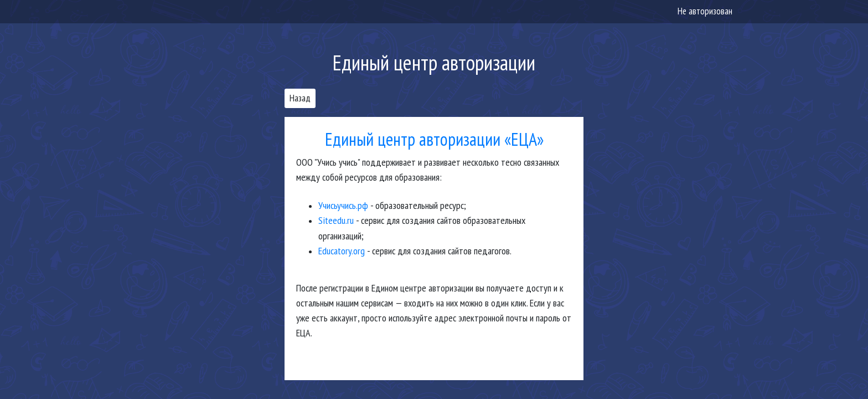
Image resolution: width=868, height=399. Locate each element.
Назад (300, 98)
